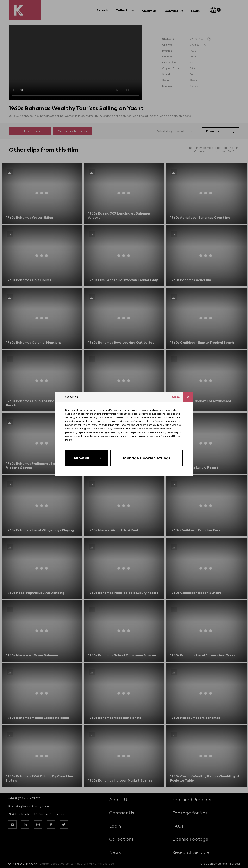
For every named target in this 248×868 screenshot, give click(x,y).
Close (176, 397)
